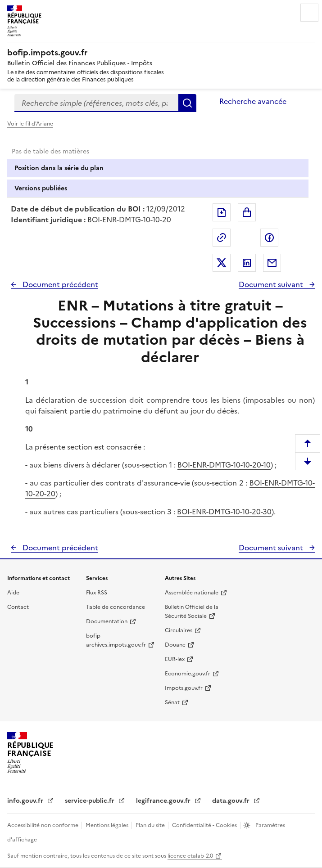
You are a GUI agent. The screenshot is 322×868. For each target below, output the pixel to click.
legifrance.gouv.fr (164, 801)
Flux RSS (97, 593)
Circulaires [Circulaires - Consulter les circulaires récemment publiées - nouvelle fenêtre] (179, 630)
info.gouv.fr (26, 801)
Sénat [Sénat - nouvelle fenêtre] (172, 702)
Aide (13, 593)
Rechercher (187, 103)
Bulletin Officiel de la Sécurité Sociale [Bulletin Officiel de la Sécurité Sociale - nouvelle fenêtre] (192, 612)
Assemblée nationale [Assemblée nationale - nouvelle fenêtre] (192, 593)
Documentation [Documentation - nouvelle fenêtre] (107, 621)
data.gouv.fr (232, 801)
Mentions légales (108, 825)
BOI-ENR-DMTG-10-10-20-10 (224, 465)
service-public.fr (91, 801)
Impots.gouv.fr (184, 688)
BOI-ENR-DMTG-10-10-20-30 (224, 512)
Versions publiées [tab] (41, 188)
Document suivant (272, 284)
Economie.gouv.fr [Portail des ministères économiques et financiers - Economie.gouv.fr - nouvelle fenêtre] (188, 674)
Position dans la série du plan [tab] (59, 168)
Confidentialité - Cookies (205, 825)
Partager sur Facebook (269, 238)
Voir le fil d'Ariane (30, 124)
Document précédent (59, 284)
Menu (309, 13)
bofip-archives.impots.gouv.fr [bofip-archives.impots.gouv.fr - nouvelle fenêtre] (116, 640)
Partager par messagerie (272, 263)
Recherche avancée (253, 101)
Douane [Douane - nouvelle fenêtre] (175, 645)
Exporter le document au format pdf (222, 212)
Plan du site (151, 825)
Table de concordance (116, 607)
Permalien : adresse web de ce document (222, 238)
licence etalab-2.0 (190, 856)
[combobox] (96, 103)
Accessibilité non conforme (43, 825)
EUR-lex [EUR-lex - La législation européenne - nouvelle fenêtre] (175, 659)
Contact (18, 607)
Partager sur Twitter (222, 263)
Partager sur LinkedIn (247, 263)
